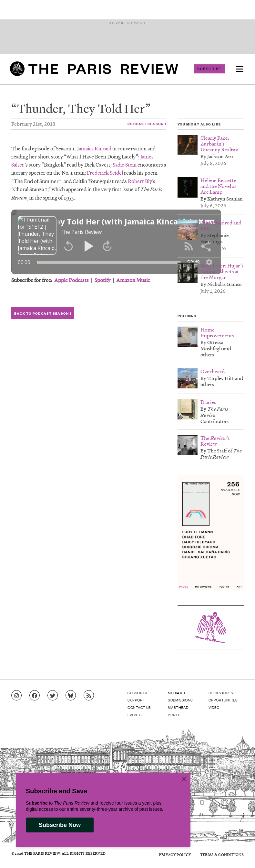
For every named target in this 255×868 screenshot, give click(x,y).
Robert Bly (140, 181)
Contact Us (139, 707)
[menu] (240, 69)
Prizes (174, 715)
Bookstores (221, 693)
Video (214, 707)
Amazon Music (133, 280)
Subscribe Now (60, 825)
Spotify (102, 280)
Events (135, 715)
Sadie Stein (125, 164)
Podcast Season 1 (147, 124)
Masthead (178, 707)
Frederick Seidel (105, 173)
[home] (94, 69)
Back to (43, 313)
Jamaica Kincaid (94, 148)
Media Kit (177, 693)
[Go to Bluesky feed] (71, 696)
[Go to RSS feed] (89, 696)
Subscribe (209, 69)
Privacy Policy (175, 855)
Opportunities (223, 700)
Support (136, 700)
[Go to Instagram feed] (16, 696)
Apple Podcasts (71, 280)
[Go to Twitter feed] (53, 696)
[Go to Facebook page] (35, 696)
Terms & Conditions (222, 855)
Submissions (180, 700)
